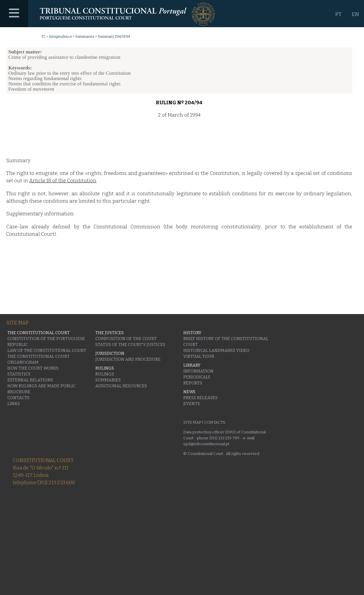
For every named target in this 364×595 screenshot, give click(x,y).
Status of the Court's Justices (130, 345)
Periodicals (197, 377)
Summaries (85, 37)
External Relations (30, 380)
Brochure (19, 392)
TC (44, 37)
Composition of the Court (126, 339)
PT (338, 14)
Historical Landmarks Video (216, 351)
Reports (193, 383)
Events (192, 404)
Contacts (18, 398)
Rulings (105, 374)
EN (355, 14)
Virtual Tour (199, 356)
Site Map (192, 422)
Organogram (23, 362)
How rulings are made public (41, 386)
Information (198, 371)
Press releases (200, 398)
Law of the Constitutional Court (47, 351)
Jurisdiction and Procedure (128, 359)
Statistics (19, 374)
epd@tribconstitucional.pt (206, 444)
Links (14, 404)
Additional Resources (121, 386)
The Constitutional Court (39, 356)
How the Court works (33, 368)
